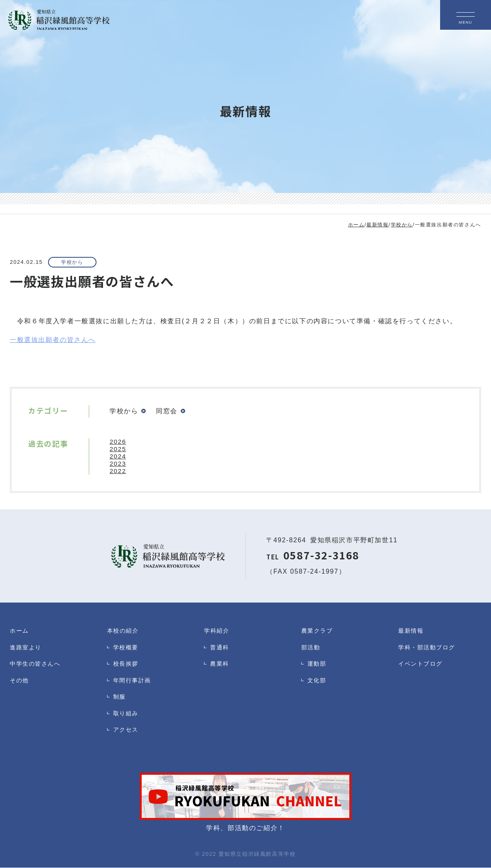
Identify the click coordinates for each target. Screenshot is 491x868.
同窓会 (168, 411)
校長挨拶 (127, 667)
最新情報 (412, 631)
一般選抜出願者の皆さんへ (53, 340)
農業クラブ (318, 631)
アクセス (127, 738)
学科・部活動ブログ (429, 649)
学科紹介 (217, 631)
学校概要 (127, 649)
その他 (20, 685)
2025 (118, 449)
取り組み (127, 720)
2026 (118, 442)
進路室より (27, 649)
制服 (120, 703)
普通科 (220, 649)
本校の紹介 (124, 631)
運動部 (318, 667)
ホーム (20, 631)
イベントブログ (422, 667)
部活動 (311, 649)
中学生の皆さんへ (37, 667)
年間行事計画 (134, 685)
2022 (118, 471)
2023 (118, 464)
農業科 (220, 667)
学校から (74, 262)
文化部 (318, 685)
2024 (118, 457)
